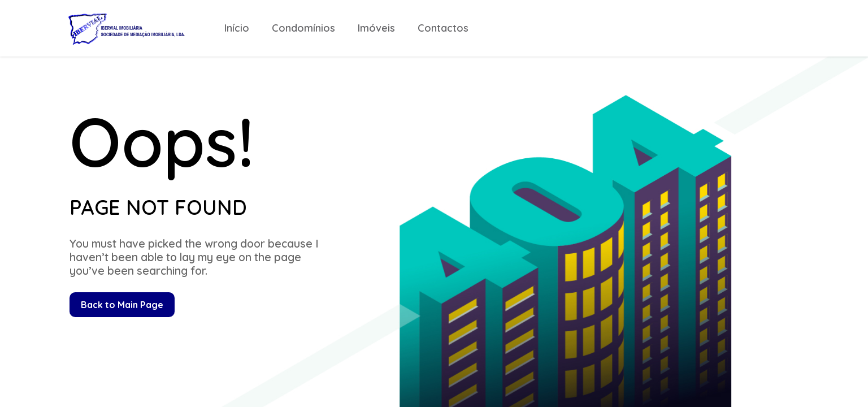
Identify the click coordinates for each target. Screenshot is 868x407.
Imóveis (376, 28)
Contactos (443, 28)
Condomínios (303, 28)
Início (237, 28)
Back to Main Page (122, 305)
